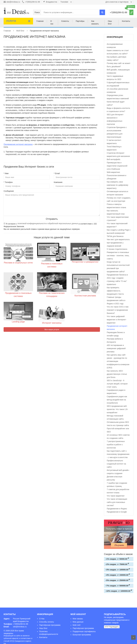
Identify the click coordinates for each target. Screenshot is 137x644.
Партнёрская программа (50, 625)
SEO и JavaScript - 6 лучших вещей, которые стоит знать (117, 384)
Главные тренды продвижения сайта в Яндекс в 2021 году (116, 300)
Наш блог (110, 22)
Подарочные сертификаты (84, 631)
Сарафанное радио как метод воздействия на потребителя (117, 400)
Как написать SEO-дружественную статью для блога (117, 374)
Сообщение (9, 191)
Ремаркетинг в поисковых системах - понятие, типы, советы (118, 256)
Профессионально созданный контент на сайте (116, 464)
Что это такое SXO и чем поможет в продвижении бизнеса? (118, 310)
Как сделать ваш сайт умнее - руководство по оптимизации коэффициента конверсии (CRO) (118, 361)
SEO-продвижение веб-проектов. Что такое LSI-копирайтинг (117, 409)
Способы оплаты (47, 622)
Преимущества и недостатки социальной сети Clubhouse (117, 166)
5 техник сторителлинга (117, 249)
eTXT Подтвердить (112, 627)
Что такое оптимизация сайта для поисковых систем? (117, 502)
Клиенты (65, 21)
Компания (58, 182)
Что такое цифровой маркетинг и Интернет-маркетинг (117, 320)
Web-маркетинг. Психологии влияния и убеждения (116, 175)
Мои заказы (78, 619)
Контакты (126, 21)
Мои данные (78, 622)
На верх (133, 637)
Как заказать (95, 22)
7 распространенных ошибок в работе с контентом (116, 445)
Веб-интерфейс (114, 159)
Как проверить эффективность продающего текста (115, 291)
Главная (40, 21)
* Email (57, 173)
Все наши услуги (52, 329)
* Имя (6, 173)
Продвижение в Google (117, 512)
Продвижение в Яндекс (117, 509)
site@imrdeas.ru (12, 2)
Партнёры (80, 21)
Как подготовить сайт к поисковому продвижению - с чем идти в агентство (118, 454)
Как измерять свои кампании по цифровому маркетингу (118, 185)
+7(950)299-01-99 (31, 2)
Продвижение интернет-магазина (18, 144)
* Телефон (8, 182)
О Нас (42, 619)
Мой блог (20, 31)
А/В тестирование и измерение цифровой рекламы (116, 348)
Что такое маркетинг (116, 496)
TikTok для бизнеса (115, 236)
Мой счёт (77, 625)
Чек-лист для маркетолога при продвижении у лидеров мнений (118, 243)
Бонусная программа (82, 635)
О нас (52, 22)
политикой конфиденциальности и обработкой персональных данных (48, 223)
